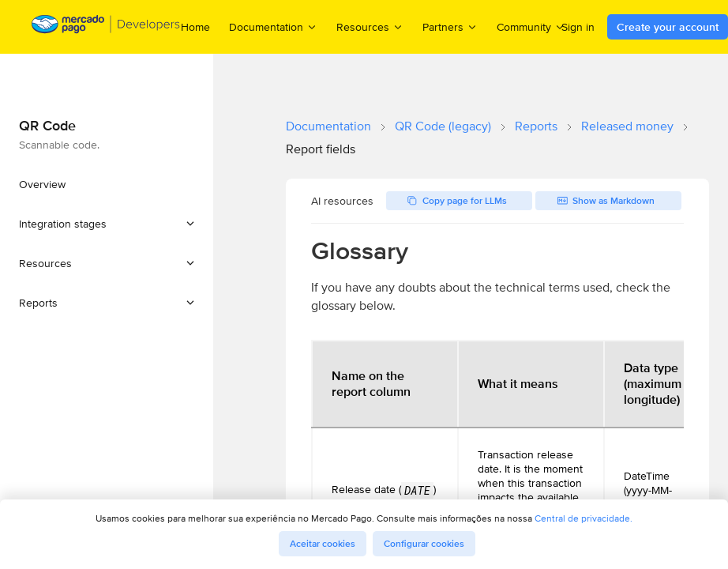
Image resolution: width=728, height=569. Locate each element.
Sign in (578, 27)
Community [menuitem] (531, 26)
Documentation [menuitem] (273, 26)
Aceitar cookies (323, 544)
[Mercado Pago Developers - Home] (106, 27)
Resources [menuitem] (370, 26)
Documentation (328, 126)
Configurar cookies (424, 544)
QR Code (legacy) (443, 126)
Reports (536, 126)
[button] (107, 224)
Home (195, 27)
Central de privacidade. (584, 518)
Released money (627, 126)
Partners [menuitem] (450, 26)
